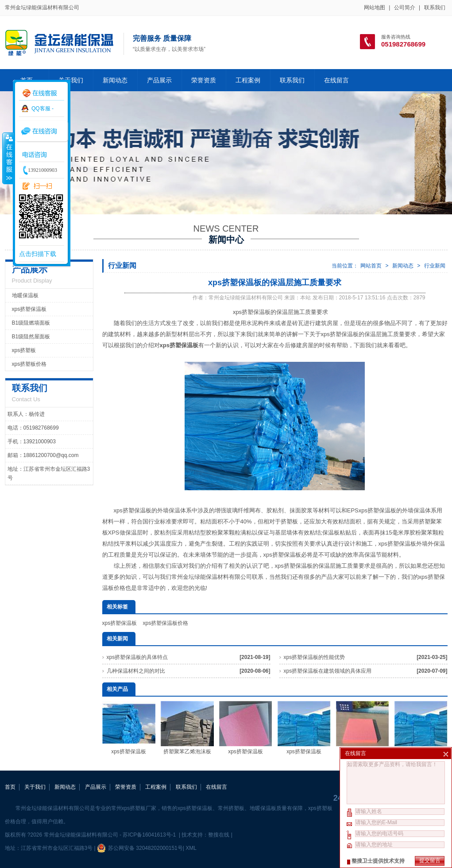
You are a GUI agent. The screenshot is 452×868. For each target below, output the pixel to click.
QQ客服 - (42, 108)
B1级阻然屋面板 (31, 337)
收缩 (8, 158)
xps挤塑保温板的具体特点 (137, 657)
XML (191, 848)
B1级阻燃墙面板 (31, 323)
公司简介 (405, 8)
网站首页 (371, 266)
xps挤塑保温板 (120, 623)
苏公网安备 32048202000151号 (140, 848)
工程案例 (248, 80)
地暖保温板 (25, 295)
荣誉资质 (204, 80)
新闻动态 (115, 80)
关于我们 (71, 80)
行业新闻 (435, 266)
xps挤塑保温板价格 (166, 623)
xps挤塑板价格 (29, 364)
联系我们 (435, 8)
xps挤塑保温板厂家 (363, 728)
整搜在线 (219, 835)
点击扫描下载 (38, 254)
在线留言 (336, 80)
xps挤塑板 (24, 350)
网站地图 (375, 8)
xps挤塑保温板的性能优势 (315, 657)
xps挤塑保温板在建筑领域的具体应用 (328, 671)
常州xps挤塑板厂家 (134, 808)
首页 (10, 787)
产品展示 (159, 80)
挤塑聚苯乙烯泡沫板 (187, 728)
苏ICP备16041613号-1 (150, 835)
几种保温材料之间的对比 (136, 671)
